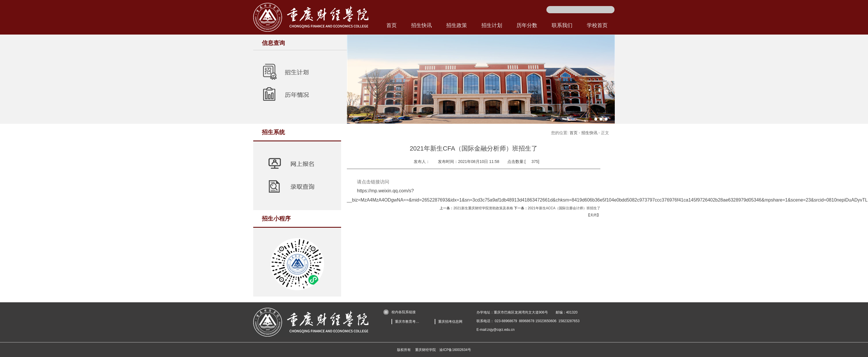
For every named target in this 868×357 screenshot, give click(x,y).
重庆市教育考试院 (408, 322)
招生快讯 (589, 133)
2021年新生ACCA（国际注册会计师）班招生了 (564, 208)
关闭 (593, 215)
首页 (574, 133)
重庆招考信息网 (450, 322)
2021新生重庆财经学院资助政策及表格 (483, 208)
